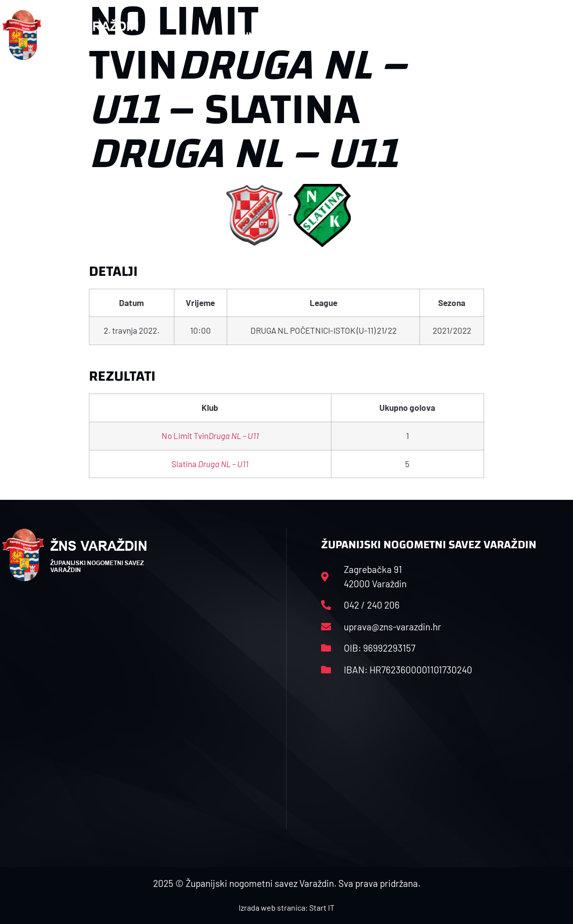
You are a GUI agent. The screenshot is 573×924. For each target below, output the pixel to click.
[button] (552, 35)
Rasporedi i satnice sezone (331, 35)
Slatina (210, 464)
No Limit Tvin (210, 436)
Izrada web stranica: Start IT (286, 907)
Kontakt (477, 35)
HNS (251, 35)
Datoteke (423, 35)
